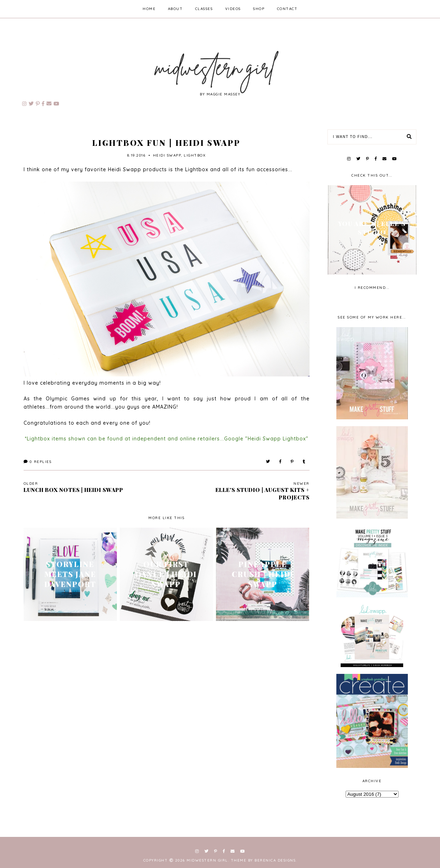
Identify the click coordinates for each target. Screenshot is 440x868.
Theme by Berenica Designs (263, 860)
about (175, 9)
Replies (38, 462)
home (149, 9)
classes (204, 9)
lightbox (195, 155)
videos (233, 9)
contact (287, 9)
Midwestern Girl (207, 860)
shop (259, 9)
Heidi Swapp (167, 155)
